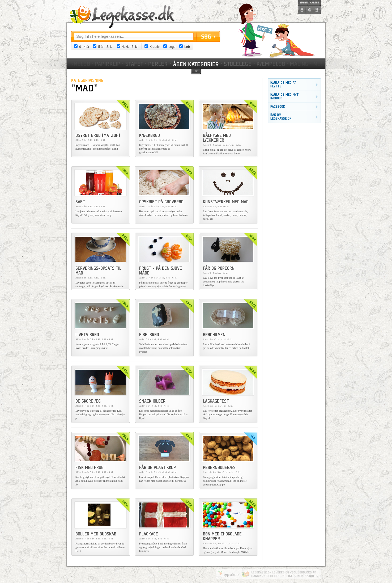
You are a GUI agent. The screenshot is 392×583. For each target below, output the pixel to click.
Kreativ (154, 47)
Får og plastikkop (157, 468)
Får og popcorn (219, 269)
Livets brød (87, 335)
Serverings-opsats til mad (98, 271)
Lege (172, 47)
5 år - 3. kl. (106, 47)
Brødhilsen (214, 335)
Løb (187, 47)
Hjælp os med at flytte (283, 85)
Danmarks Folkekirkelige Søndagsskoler (280, 574)
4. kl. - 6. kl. (130, 47)
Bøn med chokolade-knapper (223, 537)
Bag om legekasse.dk (281, 117)
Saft (80, 202)
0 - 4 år (84, 47)
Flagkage (149, 534)
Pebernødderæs (219, 468)
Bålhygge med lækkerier (217, 138)
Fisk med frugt (91, 468)
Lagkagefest (216, 402)
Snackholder (152, 402)
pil (196, 71)
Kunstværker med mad (226, 202)
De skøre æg (88, 402)
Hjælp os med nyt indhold (285, 97)
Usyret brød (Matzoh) (98, 136)
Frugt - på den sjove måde (161, 271)
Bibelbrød (149, 335)
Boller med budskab (96, 534)
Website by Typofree (228, 574)
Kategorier (196, 64)
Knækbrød (150, 136)
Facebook (278, 107)
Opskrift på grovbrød (161, 202)
